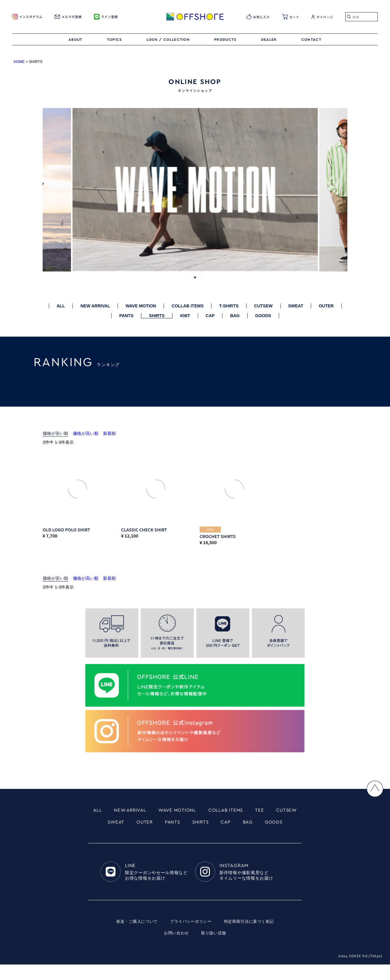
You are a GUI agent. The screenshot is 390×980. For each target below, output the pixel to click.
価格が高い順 (86, 433)
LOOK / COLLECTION (168, 40)
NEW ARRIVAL (95, 306)
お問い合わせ (175, 948)
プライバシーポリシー (191, 937)
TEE (286, 810)
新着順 (109, 433)
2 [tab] (195, 278)
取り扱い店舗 (214, 948)
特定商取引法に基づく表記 (252, 937)
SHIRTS (157, 316)
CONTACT (311, 40)
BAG (235, 316)
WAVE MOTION (141, 306)
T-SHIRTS (229, 306)
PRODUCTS (225, 40)
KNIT (185, 316)
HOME (19, 62)
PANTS (126, 316)
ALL (61, 306)
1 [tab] (189, 278)
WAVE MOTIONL (194, 810)
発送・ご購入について (134, 937)
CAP (210, 316)
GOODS (263, 316)
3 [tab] (201, 278)
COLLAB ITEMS (188, 306)
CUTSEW (263, 306)
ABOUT (76, 40)
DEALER (269, 40)
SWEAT (296, 306)
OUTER (326, 306)
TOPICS (115, 40)
